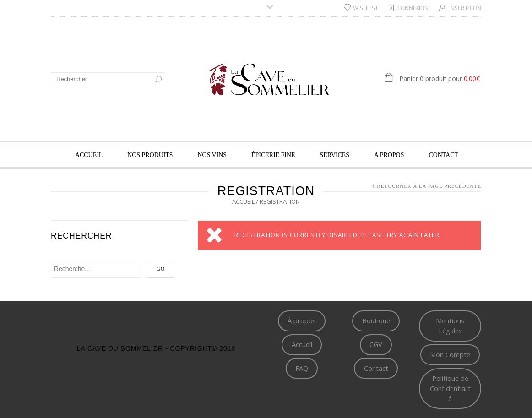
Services (335, 155)
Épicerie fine (273, 155)
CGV (376, 344)
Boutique (376, 320)
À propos (302, 320)
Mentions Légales (450, 326)
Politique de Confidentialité (450, 388)
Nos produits (150, 155)
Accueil (89, 155)
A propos (389, 155)
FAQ (302, 368)
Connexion (413, 8)
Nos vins (212, 155)
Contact (443, 155)
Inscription (465, 8)
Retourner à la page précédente (429, 186)
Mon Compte (450, 354)
